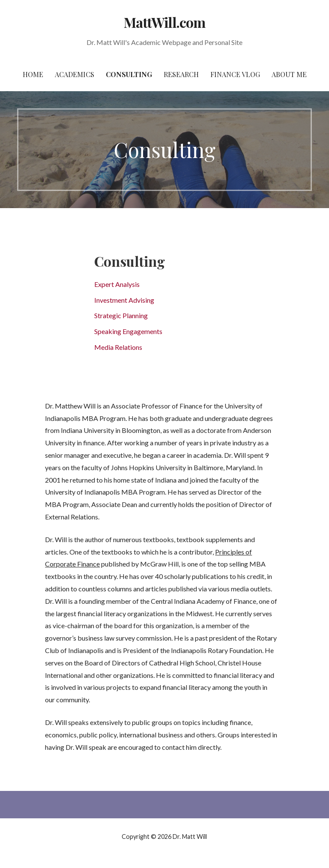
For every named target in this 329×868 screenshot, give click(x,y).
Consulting (129, 74)
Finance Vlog (235, 74)
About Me (289, 74)
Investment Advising (124, 300)
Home (33, 74)
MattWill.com (164, 22)
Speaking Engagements (128, 331)
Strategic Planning (121, 315)
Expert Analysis (117, 284)
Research (181, 74)
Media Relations (118, 347)
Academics (75, 74)
